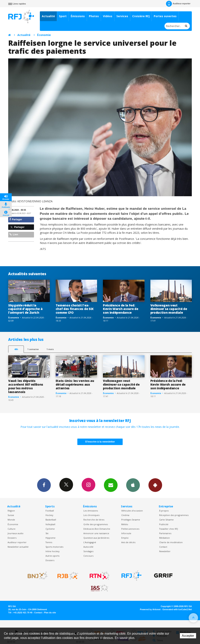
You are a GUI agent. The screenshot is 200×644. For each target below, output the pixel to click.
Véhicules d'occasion (132, 511)
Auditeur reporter (17, 542)
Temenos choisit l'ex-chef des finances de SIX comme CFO (75, 309)
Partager (16, 219)
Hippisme (50, 538)
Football (50, 511)
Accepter (188, 636)
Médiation (164, 538)
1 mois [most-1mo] (50, 349)
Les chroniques (91, 515)
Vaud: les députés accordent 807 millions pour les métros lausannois (26, 386)
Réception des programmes (174, 515)
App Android (155, 485)
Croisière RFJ (141, 16)
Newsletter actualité (18, 547)
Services (122, 16)
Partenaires (165, 533)
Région (11, 511)
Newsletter (165, 551)
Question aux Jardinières (96, 538)
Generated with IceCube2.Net (177, 609)
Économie (44, 35)
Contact (163, 547)
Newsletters (111, 485)
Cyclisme (50, 529)
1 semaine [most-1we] (33, 349)
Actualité (48, 16)
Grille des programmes (96, 524)
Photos (94, 16)
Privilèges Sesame (131, 520)
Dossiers (12, 538)
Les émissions (91, 511)
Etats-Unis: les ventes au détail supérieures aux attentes (75, 384)
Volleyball (50, 524)
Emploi (125, 538)
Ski (47, 533)
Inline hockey (52, 551)
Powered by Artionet (150, 609)
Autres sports (52, 556)
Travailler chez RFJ (169, 529)
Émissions (78, 16)
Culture (12, 529)
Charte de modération (171, 542)
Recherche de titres (94, 520)
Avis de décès (128, 542)
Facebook (44, 485)
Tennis (49, 542)
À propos (164, 511)
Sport (63, 16)
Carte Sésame (166, 520)
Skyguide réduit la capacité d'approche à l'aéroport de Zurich (25, 309)
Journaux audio (16, 533)
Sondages (88, 551)
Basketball (51, 520)
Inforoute (126, 533)
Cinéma (125, 515)
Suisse (11, 515)
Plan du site (50, 613)
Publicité (164, 524)
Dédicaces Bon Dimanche (97, 529)
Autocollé (88, 547)
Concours (88, 556)
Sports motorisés (54, 547)
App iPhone (133, 485)
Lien (14, 234)
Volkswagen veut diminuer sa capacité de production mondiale (169, 309)
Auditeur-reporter (178, 4)
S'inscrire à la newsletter (100, 442)
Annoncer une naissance (96, 533)
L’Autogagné (90, 542)
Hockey (49, 515)
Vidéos (108, 16)
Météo (125, 524)
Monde (11, 520)
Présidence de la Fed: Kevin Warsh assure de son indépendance (121, 309)
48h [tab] (16, 349)
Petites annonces (130, 529)
